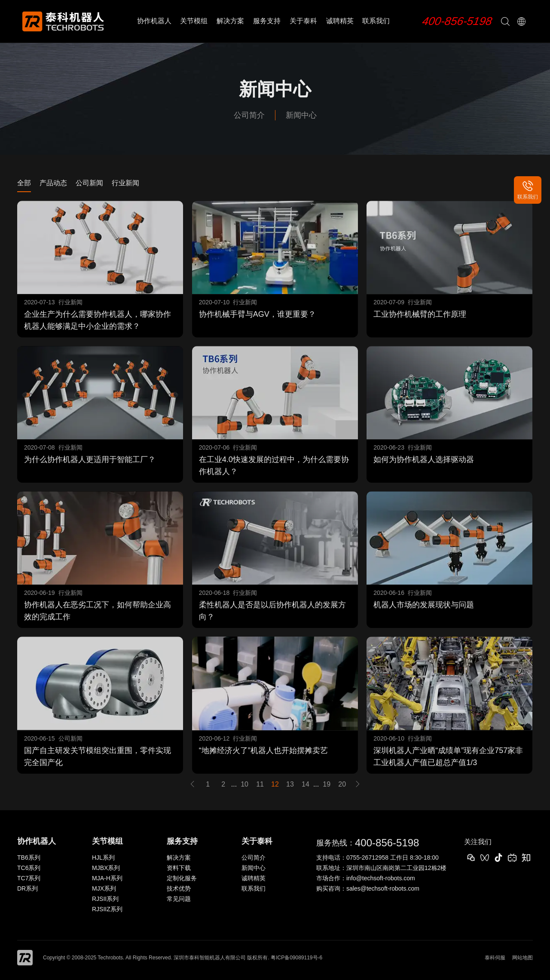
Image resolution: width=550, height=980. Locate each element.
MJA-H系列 (107, 878)
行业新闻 (125, 183)
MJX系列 (104, 888)
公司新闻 (89, 183)
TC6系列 (29, 868)
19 (327, 784)
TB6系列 (29, 857)
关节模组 (194, 21)
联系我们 (376, 21)
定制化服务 (182, 878)
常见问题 (179, 899)
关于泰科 (303, 21)
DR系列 (27, 888)
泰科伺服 (495, 958)
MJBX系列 (106, 868)
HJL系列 (103, 857)
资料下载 (179, 868)
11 (260, 784)
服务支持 (267, 21)
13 (290, 784)
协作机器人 (154, 21)
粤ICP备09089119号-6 (296, 958)
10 (244, 784)
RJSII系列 (105, 899)
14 (306, 784)
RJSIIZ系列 (107, 909)
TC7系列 (29, 878)
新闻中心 (301, 115)
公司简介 (249, 115)
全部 (24, 183)
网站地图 (522, 958)
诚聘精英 (340, 21)
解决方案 (230, 21)
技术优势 (179, 888)
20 (342, 784)
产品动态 (53, 183)
